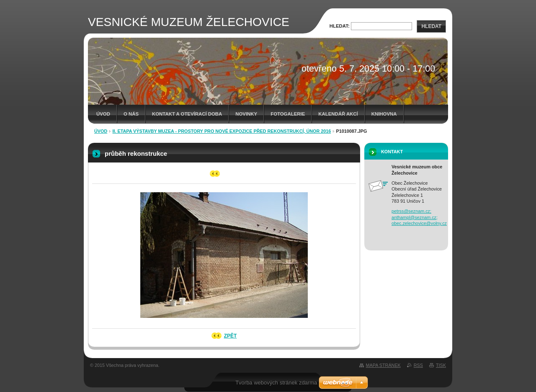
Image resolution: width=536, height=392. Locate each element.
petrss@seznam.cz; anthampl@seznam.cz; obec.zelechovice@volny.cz (419, 217)
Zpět (231, 336)
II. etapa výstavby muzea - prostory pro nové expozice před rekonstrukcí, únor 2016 (222, 131)
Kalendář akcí (338, 114)
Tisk (441, 365)
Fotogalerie (288, 114)
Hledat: (340, 26)
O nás (131, 114)
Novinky (246, 114)
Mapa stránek (383, 365)
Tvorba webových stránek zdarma (276, 383)
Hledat (431, 26)
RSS (418, 365)
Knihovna (384, 114)
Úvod (103, 114)
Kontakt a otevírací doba (187, 114)
